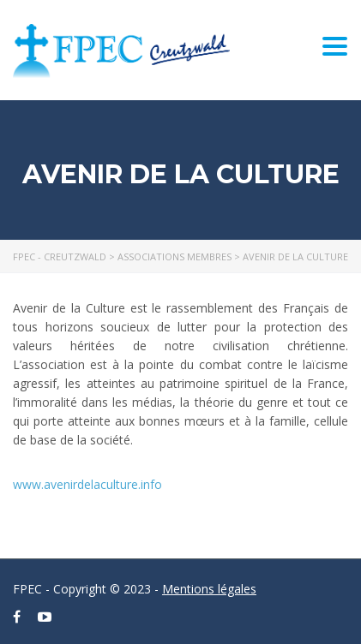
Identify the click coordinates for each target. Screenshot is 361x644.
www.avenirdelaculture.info (87, 484)
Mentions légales (209, 589)
